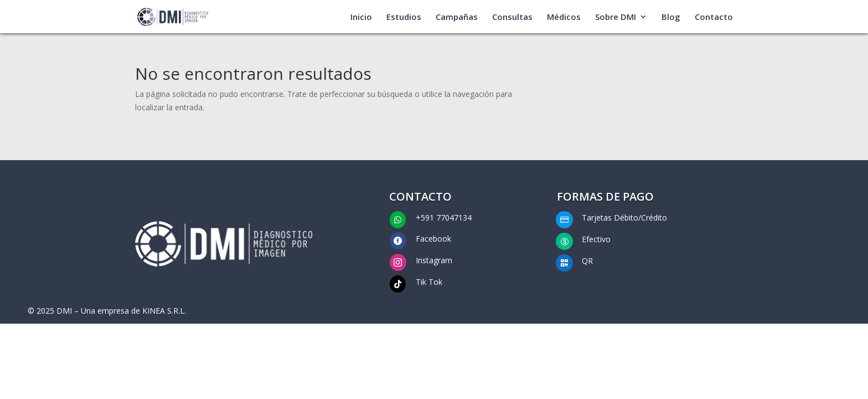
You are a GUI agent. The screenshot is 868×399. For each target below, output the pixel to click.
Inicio (361, 17)
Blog (671, 17)
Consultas (512, 17)
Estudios (404, 17)
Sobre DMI (616, 17)
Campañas (457, 17)
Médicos (564, 17)
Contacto (714, 17)
